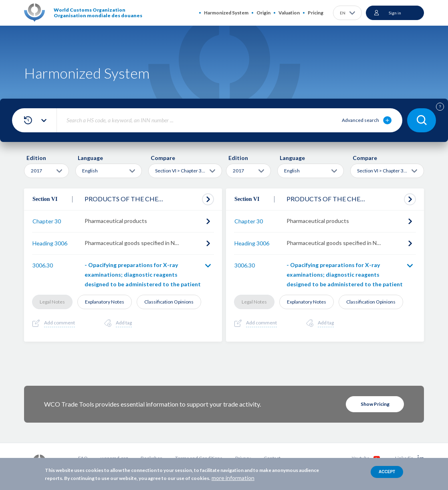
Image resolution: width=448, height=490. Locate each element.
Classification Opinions (169, 302)
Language (90, 158)
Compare (163, 158)
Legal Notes (52, 302)
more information (233, 478)
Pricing (316, 13)
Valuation (289, 13)
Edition (36, 158)
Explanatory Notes (105, 302)
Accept (387, 472)
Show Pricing (375, 404)
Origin (263, 13)
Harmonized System (226, 13)
